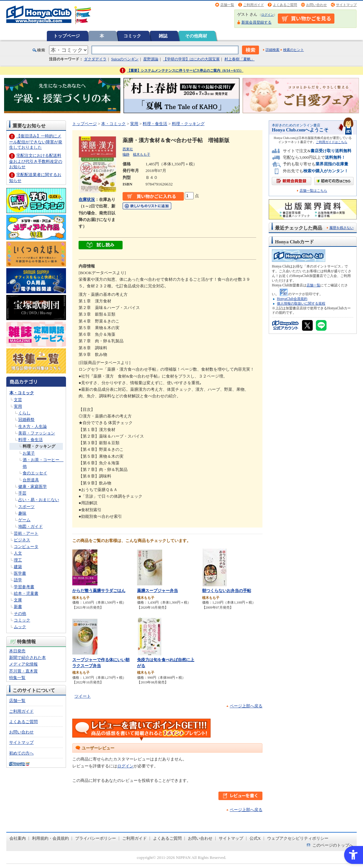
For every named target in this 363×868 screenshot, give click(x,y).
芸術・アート (26, 533)
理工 (18, 560)
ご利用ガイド (254, 5)
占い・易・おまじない (39, 500)
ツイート (83, 696)
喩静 (126, 154)
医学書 (20, 573)
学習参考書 (24, 587)
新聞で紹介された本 (27, 658)
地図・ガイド (30, 526)
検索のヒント (294, 50)
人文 (18, 553)
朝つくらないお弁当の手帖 (227, 591)
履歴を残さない (341, 228)
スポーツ (26, 507)
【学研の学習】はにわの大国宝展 (191, 59)
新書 (18, 607)
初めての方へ (21, 753)
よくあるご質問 (285, 5)
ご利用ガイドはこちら (332, 142)
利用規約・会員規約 (50, 838)
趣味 (22, 513)
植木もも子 (142, 154)
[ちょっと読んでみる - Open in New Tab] (101, 246)
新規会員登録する (256, 22)
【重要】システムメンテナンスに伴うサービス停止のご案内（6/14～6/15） (185, 70)
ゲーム (24, 520)
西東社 (128, 149)
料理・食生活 (30, 440)
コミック (132, 36)
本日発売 (17, 651)
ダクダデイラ (95, 59)
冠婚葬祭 (26, 420)
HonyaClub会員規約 (292, 299)
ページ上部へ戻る (246, 706)
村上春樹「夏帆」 (239, 59)
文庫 (18, 600)
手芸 (22, 493)
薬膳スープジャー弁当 (157, 591)
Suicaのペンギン (125, 59)
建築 (18, 567)
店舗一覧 (227, 5)
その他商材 (196, 36)
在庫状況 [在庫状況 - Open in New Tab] (87, 199)
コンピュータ (26, 547)
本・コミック (22, 393)
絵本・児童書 (26, 593)
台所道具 (31, 480)
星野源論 (151, 59)
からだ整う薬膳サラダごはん (99, 591)
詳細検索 (272, 50)
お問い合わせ (316, 5)
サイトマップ (346, 5)
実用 (18, 406)
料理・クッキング (39, 446)
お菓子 (29, 453)
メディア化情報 (23, 664)
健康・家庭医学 (33, 487)
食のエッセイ (35, 473)
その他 (20, 614)
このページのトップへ (333, 845)
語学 (18, 580)
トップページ (67, 36)
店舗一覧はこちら (313, 191)
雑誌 (163, 36)
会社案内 (18, 838)
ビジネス (22, 540)
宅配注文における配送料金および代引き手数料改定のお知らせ (36, 161)
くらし (24, 413)
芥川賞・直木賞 (23, 671)
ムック (20, 627)
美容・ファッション (37, 433)
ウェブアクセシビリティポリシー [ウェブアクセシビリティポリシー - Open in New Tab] (298, 838)
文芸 (18, 400)
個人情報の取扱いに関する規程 (301, 303)
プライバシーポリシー (96, 838)
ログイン (267, 15)
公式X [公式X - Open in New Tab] (255, 838)
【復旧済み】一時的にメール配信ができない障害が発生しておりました (36, 142)
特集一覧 (17, 678)
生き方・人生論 (33, 426)
